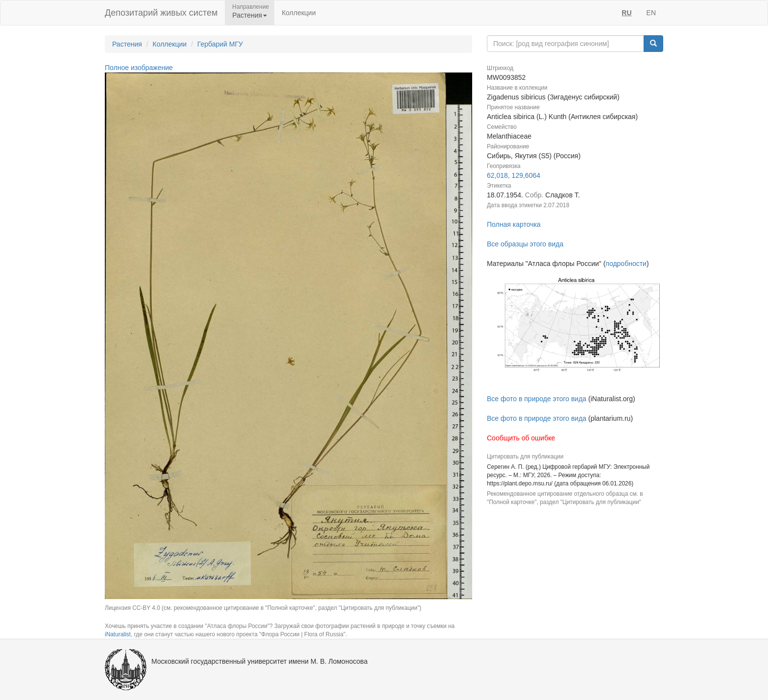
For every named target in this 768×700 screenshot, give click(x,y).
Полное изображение (139, 68)
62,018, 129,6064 (514, 175)
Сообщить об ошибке (521, 438)
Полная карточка (514, 224)
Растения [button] (250, 15)
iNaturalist (118, 634)
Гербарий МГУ (220, 44)
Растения (127, 44)
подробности (626, 264)
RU (626, 13)
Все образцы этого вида (525, 244)
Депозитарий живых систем (161, 13)
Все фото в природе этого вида (537, 399)
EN (651, 13)
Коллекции (299, 13)
